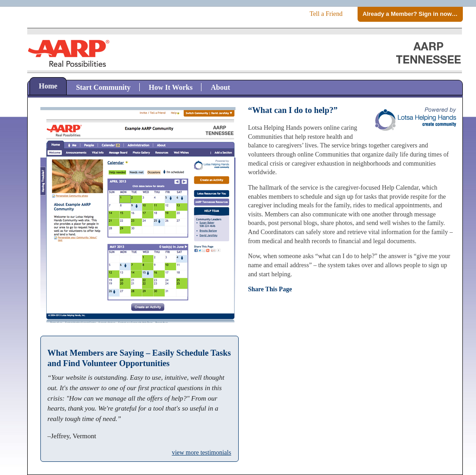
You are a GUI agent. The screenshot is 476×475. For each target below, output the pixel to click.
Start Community (103, 87)
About (220, 87)
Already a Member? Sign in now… (410, 14)
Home (48, 86)
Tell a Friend (326, 14)
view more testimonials (202, 453)
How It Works (171, 87)
